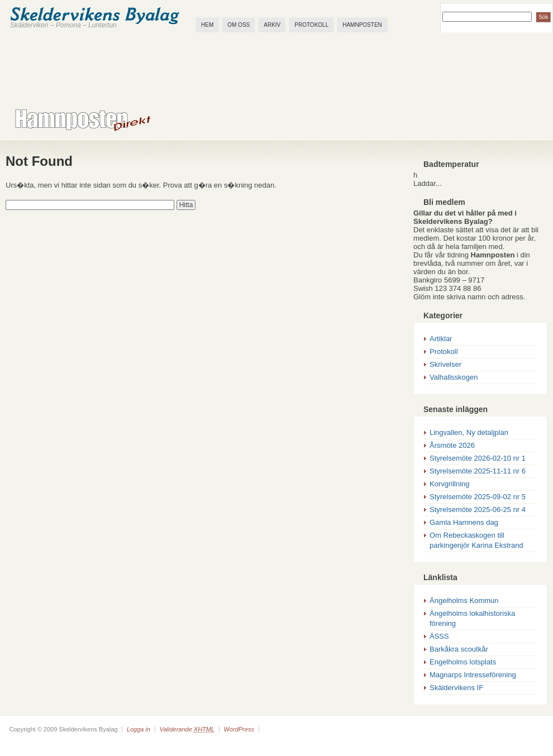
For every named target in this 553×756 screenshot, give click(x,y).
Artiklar (441, 339)
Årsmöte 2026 (452, 445)
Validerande (187, 729)
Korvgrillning (450, 484)
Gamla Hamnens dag (464, 522)
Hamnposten (362, 25)
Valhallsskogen (454, 377)
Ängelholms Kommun (464, 601)
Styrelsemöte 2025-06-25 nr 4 (478, 509)
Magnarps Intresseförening (473, 675)
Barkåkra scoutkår (459, 649)
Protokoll (311, 25)
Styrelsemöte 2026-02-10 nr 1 (478, 458)
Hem (207, 25)
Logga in (139, 729)
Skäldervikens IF (456, 688)
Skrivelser (445, 364)
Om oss (239, 25)
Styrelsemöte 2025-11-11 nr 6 (478, 471)
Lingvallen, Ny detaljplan (469, 432)
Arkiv (272, 25)
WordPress (239, 729)
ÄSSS (439, 636)
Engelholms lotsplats (463, 662)
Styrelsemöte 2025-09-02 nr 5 (478, 497)
